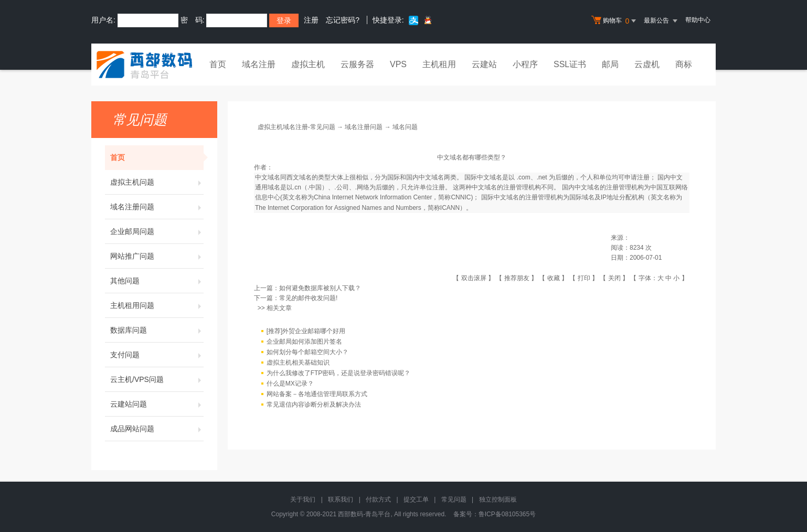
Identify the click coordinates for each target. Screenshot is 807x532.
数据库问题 (157, 330)
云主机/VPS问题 (157, 379)
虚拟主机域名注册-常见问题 (296, 127)
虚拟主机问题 (157, 182)
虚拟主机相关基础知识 (298, 363)
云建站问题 (157, 404)
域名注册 (259, 64)
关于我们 (303, 499)
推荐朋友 (517, 278)
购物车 (615, 21)
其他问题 (157, 281)
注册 (311, 20)
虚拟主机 (308, 64)
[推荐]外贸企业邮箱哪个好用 (306, 331)
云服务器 (357, 64)
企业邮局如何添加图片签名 (304, 342)
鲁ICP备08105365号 (507, 514)
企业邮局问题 (157, 231)
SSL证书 (570, 64)
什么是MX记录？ (290, 384)
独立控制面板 (498, 499)
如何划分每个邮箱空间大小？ (307, 352)
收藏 (554, 278)
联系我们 (341, 499)
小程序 (525, 64)
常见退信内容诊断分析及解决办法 (314, 405)
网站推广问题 (157, 256)
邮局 (610, 64)
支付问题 (157, 355)
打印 (584, 278)
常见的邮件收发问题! (308, 298)
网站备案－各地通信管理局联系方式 (317, 394)
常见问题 (454, 499)
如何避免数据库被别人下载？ (320, 288)
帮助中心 (698, 20)
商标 (684, 64)
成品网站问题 (157, 429)
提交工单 (416, 499)
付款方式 (378, 499)
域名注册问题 (157, 207)
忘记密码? (343, 20)
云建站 (484, 64)
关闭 (614, 278)
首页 (218, 64)
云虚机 (647, 64)
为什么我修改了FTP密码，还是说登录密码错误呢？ (339, 373)
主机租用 (439, 64)
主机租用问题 (157, 305)
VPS (398, 64)
